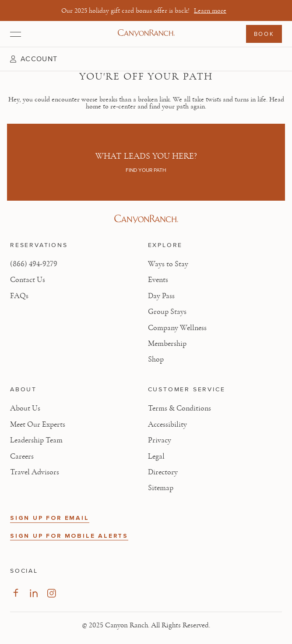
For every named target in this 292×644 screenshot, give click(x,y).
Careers (22, 456)
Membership (167, 344)
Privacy (160, 440)
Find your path (146, 170)
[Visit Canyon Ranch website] (146, 219)
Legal (156, 456)
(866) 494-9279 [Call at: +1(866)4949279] (34, 264)
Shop (156, 359)
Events (158, 280)
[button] (34, 59)
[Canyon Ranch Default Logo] (146, 34)
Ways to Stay (168, 264)
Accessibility (167, 425)
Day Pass (161, 296)
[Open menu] (16, 34)
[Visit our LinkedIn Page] (33, 593)
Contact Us (28, 280)
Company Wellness (177, 328)
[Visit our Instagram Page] (51, 593)
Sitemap (161, 488)
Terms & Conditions (179, 408)
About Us (25, 408)
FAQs (19, 296)
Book (264, 34)
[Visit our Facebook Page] (16, 593)
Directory (163, 472)
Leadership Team (36, 440)
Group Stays (167, 312)
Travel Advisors (35, 472)
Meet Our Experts (38, 425)
